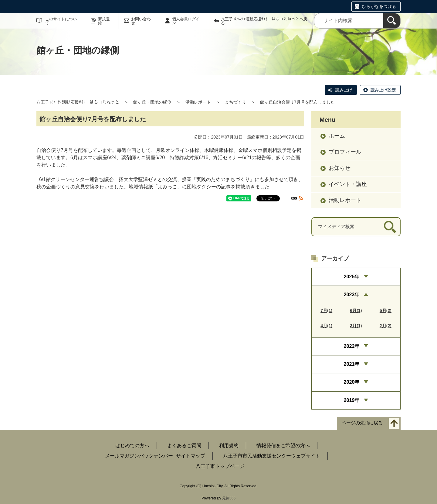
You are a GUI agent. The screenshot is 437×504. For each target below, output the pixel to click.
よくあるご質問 (184, 446)
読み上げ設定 (383, 90)
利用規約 (229, 446)
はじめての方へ (132, 446)
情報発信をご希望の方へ (283, 446)
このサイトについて (61, 21)
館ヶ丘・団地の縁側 (152, 102)
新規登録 (104, 21)
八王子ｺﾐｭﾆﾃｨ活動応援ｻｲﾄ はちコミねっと (78, 102)
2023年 (352, 295)
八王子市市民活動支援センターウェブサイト (272, 456)
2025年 (352, 277)
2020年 (352, 382)
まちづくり (235, 102)
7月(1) (326, 310)
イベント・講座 (348, 184)
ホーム (337, 136)
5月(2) (386, 310)
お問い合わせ (141, 21)
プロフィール (345, 152)
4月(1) (326, 326)
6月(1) (356, 310)
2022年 (352, 346)
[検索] (392, 21)
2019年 (352, 400)
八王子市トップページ (220, 466)
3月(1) (356, 326)
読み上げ (344, 90)
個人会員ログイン (186, 21)
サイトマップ (191, 456)
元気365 (229, 498)
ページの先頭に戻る (362, 423)
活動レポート (198, 102)
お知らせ (340, 168)
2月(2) (386, 326)
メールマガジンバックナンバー (139, 456)
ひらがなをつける (379, 6)
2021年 (352, 364)
